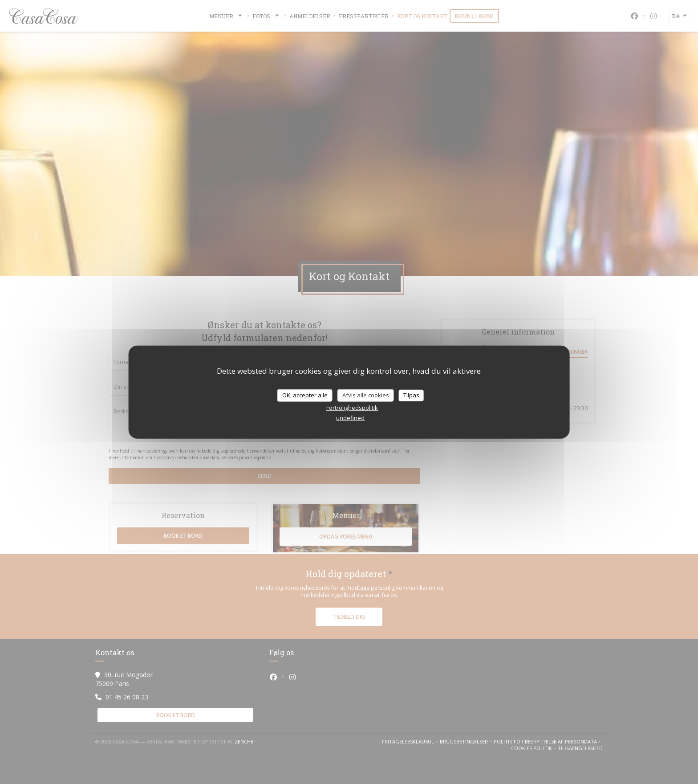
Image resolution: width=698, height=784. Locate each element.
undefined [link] (350, 417)
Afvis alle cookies (366, 395)
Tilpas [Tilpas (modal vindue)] (411, 395)
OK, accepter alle (305, 395)
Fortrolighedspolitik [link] (352, 407)
